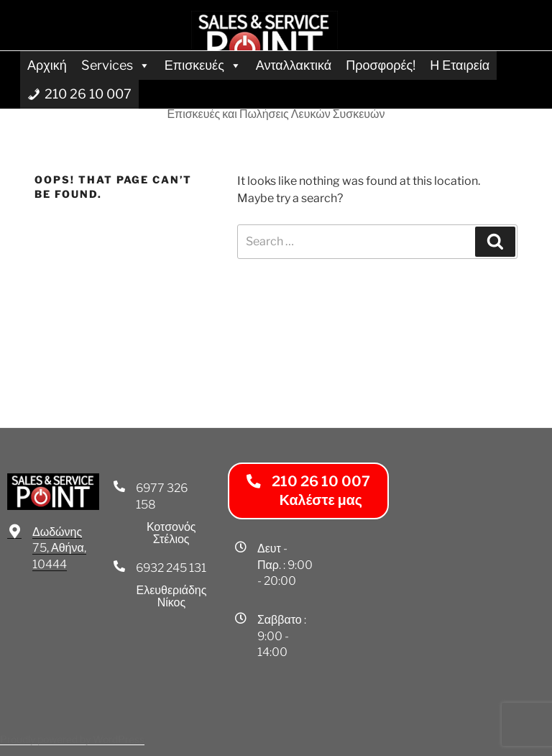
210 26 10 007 (88, 94)
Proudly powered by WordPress (72, 739)
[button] (308, 491)
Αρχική (47, 65)
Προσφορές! (381, 65)
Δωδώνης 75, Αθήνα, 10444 (59, 548)
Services (116, 65)
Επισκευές (203, 65)
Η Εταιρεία (460, 65)
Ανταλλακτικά (294, 65)
